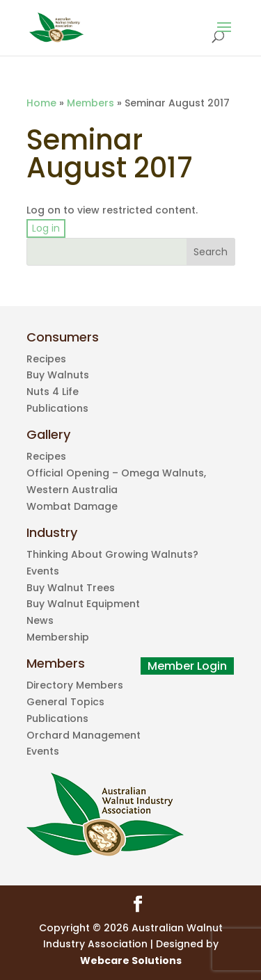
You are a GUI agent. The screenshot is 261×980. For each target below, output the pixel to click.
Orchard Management (84, 735)
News (40, 620)
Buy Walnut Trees (71, 588)
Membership (58, 637)
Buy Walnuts (58, 375)
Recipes (46, 359)
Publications (57, 408)
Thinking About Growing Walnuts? (112, 554)
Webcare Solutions (131, 961)
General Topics (65, 702)
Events (43, 571)
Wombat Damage (72, 506)
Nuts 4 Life (53, 392)
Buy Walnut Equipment (83, 604)
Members (90, 103)
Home (41, 103)
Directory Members (75, 685)
